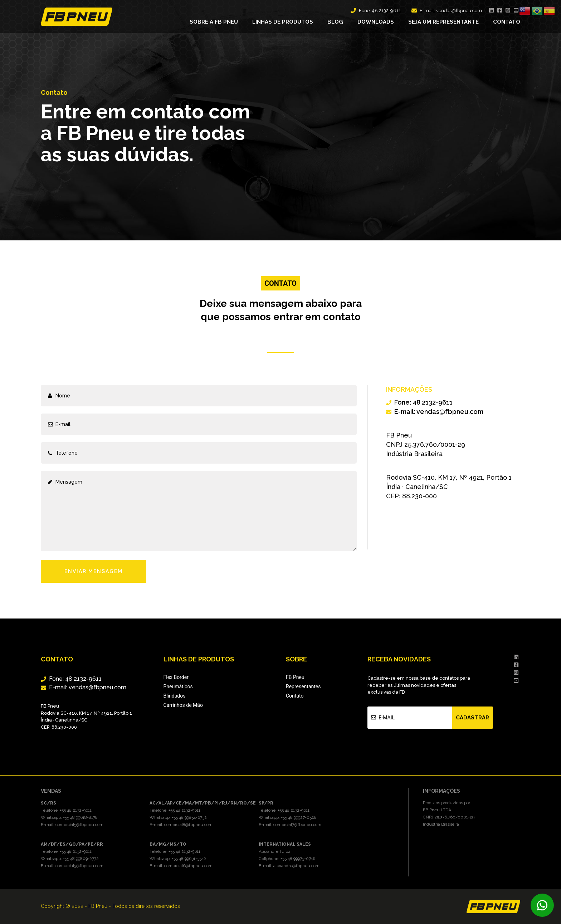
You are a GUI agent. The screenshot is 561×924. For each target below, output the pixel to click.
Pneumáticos (178, 686)
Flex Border (176, 677)
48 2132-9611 (386, 11)
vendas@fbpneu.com (459, 11)
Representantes (303, 686)
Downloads (376, 22)
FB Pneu (295, 677)
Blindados (175, 696)
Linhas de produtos (283, 22)
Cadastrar (472, 718)
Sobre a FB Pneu (214, 22)
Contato (507, 22)
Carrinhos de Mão (183, 705)
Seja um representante (443, 22)
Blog (335, 22)
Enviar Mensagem (94, 571)
